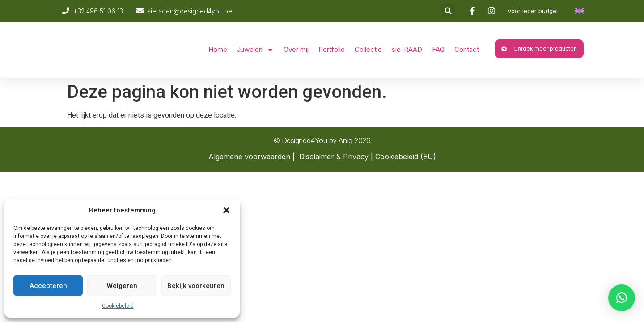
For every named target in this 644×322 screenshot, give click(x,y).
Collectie (368, 49)
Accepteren (48, 286)
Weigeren (122, 286)
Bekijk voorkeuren (196, 286)
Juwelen (255, 50)
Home (218, 49)
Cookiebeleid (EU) (406, 157)
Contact (467, 49)
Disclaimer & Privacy (334, 157)
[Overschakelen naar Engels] (580, 11)
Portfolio (332, 49)
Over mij (296, 49)
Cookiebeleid (118, 306)
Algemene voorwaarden (249, 157)
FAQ (438, 49)
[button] (226, 210)
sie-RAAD (407, 49)
